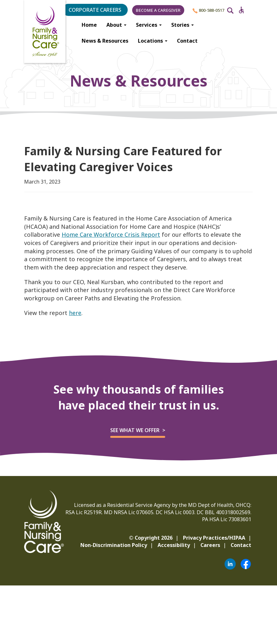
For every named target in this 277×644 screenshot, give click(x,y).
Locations (153, 41)
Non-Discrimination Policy (114, 545)
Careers (210, 545)
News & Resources (105, 41)
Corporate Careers (95, 10)
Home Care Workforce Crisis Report (111, 234)
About (116, 25)
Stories (182, 25)
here (75, 313)
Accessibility (174, 545)
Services (149, 25)
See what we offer (135, 430)
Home (89, 25)
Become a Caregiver (158, 10)
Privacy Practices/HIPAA (214, 538)
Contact (187, 41)
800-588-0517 (208, 10)
